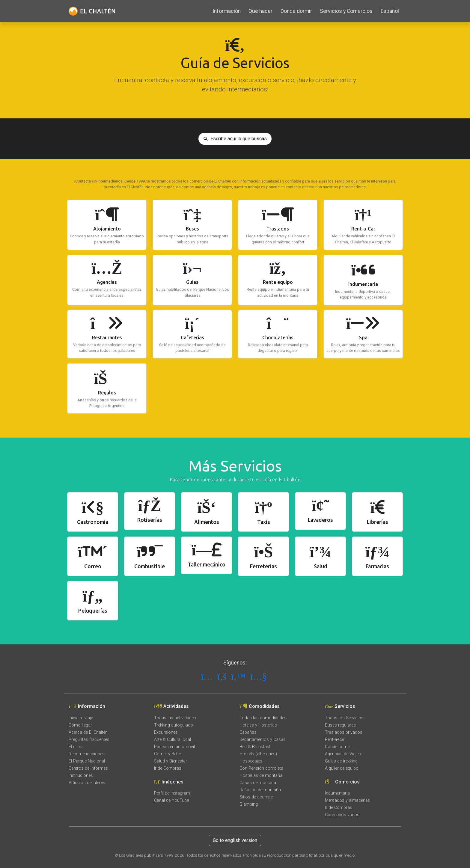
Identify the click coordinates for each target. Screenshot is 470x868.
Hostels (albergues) (258, 754)
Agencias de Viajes (343, 754)
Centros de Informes (88, 768)
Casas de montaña (258, 783)
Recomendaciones (87, 754)
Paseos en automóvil (174, 747)
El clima (76, 747)
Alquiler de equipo (342, 768)
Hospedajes (251, 761)
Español (390, 11)
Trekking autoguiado (174, 725)
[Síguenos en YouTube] (260, 677)
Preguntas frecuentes (89, 740)
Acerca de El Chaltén (88, 732)
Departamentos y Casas (263, 740)
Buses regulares (340, 725)
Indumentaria (337, 793)
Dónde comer (338, 747)
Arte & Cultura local (173, 740)
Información (227, 11)
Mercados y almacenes (347, 800)
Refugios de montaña (260, 790)
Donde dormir (296, 11)
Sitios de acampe (256, 797)
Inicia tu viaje (81, 718)
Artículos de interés (87, 783)
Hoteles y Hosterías (258, 725)
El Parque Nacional (87, 761)
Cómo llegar (80, 725)
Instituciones (81, 776)
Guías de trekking (341, 761)
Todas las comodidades (263, 718)
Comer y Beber (168, 754)
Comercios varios (342, 815)
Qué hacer (260, 11)
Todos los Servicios (344, 718)
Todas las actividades (175, 718)
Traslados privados (344, 732)
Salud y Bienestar (171, 761)
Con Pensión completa (261, 768)
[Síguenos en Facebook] (223, 677)
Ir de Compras (168, 768)
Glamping (249, 804)
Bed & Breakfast (255, 747)
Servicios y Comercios (346, 11)
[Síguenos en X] (240, 677)
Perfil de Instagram (172, 793)
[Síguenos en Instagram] (208, 677)
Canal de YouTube (171, 800)
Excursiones (166, 732)
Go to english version (235, 840)
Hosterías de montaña (261, 776)
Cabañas (248, 732)
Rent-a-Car (335, 740)
